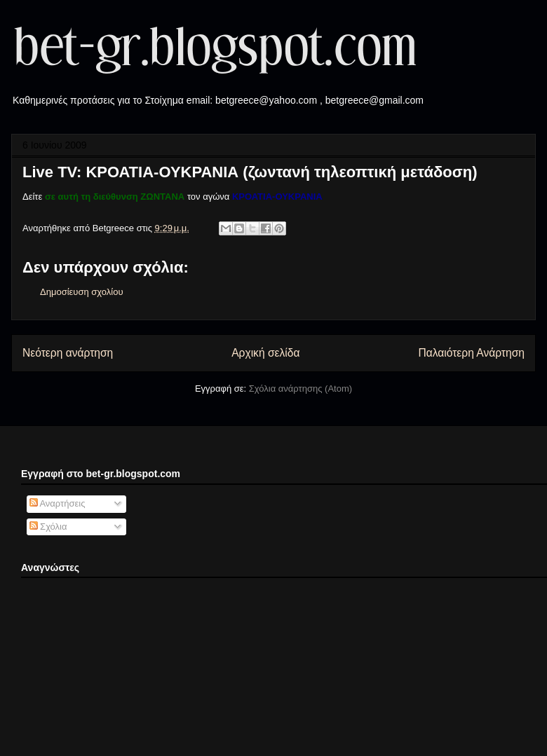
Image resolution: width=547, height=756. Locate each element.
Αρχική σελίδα (265, 353)
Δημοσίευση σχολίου (82, 292)
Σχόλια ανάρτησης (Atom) (300, 389)
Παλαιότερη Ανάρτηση (471, 353)
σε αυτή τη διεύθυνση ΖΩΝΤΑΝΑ (115, 197)
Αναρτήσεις (58, 503)
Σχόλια (48, 527)
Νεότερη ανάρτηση (68, 353)
